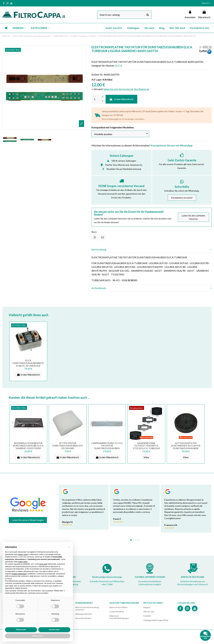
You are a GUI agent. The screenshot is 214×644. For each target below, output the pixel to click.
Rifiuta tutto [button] (21, 630)
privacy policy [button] (23, 554)
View (146, 457)
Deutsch (207, 3)
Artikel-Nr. (97, 74)
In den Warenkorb (122, 99)
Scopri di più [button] (38, 636)
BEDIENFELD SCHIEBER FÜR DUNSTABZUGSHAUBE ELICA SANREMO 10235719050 (28, 446)
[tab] (152, 250)
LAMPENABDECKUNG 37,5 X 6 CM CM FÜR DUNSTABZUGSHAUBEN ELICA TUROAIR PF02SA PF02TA (107, 448)
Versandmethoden (83, 618)
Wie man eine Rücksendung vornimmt (87, 608)
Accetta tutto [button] (54, 630)
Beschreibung (152, 250)
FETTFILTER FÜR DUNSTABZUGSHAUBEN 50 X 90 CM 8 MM (68, 446)
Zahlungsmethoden (84, 614)
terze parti (43, 564)
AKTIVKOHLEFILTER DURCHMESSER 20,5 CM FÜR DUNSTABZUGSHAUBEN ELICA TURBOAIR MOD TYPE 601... (186, 448)
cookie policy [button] (23, 562)
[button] (19, 28)
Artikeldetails (152, 288)
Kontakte (147, 616)
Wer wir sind (149, 612)
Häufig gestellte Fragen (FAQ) (156, 620)
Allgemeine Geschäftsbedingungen (119, 617)
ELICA (119, 66)
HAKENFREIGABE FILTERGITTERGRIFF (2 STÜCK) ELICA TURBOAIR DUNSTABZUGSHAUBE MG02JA (146, 448)
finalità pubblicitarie (19, 574)
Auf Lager (97, 79)
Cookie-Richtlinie (117, 612)
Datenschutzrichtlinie (118, 607)
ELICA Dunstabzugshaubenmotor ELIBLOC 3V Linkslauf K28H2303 (29, 364)
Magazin (147, 607)
